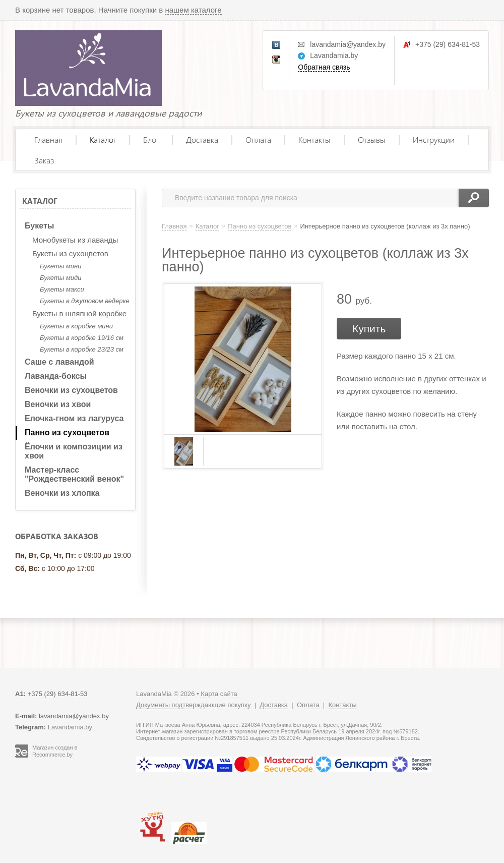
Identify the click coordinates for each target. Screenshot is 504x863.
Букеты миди (60, 278)
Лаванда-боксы (56, 376)
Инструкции (434, 139)
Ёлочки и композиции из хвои (74, 451)
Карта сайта (219, 694)
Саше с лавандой (59, 362)
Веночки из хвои (58, 404)
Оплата (258, 139)
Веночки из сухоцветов (71, 390)
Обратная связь (324, 67)
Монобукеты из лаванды (75, 240)
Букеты (39, 226)
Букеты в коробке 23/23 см (82, 349)
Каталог (103, 139)
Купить (369, 329)
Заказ (44, 160)
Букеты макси (62, 289)
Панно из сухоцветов (67, 433)
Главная (48, 139)
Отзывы (372, 139)
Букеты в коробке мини (76, 326)
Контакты (314, 139)
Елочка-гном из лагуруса (74, 418)
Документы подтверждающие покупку (193, 705)
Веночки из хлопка (62, 493)
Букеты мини (60, 266)
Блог (151, 139)
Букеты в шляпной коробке (79, 313)
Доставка (202, 139)
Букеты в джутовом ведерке (85, 301)
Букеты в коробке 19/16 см (82, 338)
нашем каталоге (193, 10)
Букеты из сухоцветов (70, 253)
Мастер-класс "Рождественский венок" (74, 474)
